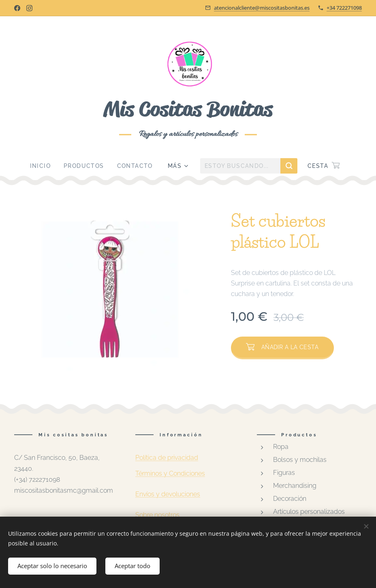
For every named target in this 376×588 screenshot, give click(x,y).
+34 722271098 (344, 8)
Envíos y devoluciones (168, 495)
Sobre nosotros (157, 515)
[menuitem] (44, 166)
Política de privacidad (167, 458)
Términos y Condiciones (170, 473)
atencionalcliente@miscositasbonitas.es (262, 8)
